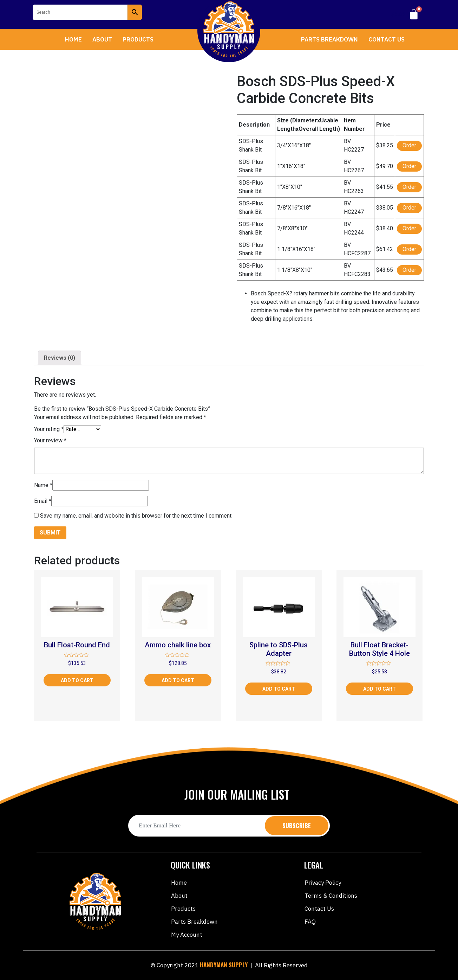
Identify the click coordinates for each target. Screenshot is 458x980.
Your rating (49, 429)
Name (43, 485)
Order (409, 145)
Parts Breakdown (329, 39)
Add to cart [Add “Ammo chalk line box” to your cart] (178, 680)
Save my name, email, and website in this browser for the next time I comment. (136, 516)
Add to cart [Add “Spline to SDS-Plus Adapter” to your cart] (279, 689)
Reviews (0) (60, 358)
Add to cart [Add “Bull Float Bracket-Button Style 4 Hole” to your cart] (380, 689)
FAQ (310, 922)
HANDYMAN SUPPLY (224, 965)
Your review (50, 440)
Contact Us (387, 39)
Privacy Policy (323, 883)
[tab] (60, 358)
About (102, 39)
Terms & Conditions (331, 896)
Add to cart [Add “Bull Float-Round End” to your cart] (77, 680)
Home (73, 39)
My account (187, 935)
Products (138, 39)
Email (43, 501)
